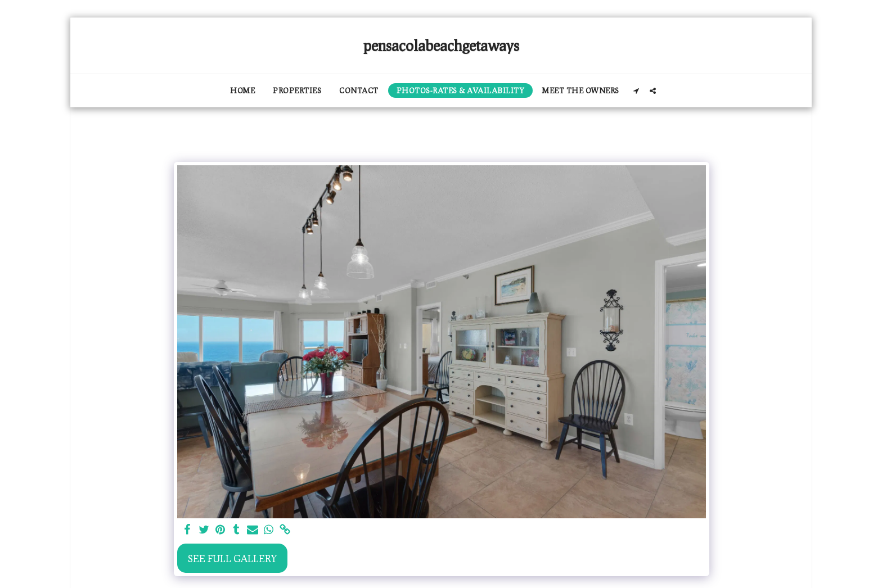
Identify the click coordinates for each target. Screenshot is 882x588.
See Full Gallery (232, 558)
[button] (636, 91)
